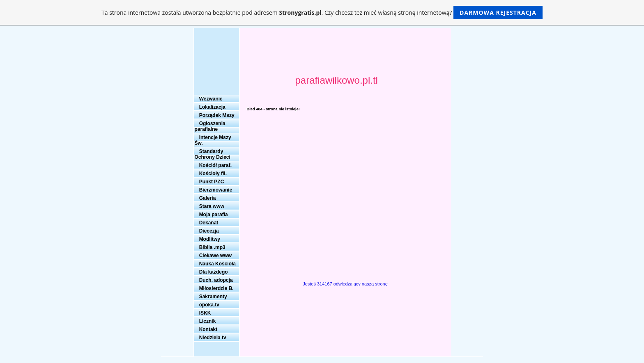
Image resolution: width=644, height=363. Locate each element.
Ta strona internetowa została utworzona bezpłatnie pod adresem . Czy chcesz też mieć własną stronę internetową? (322, 13)
